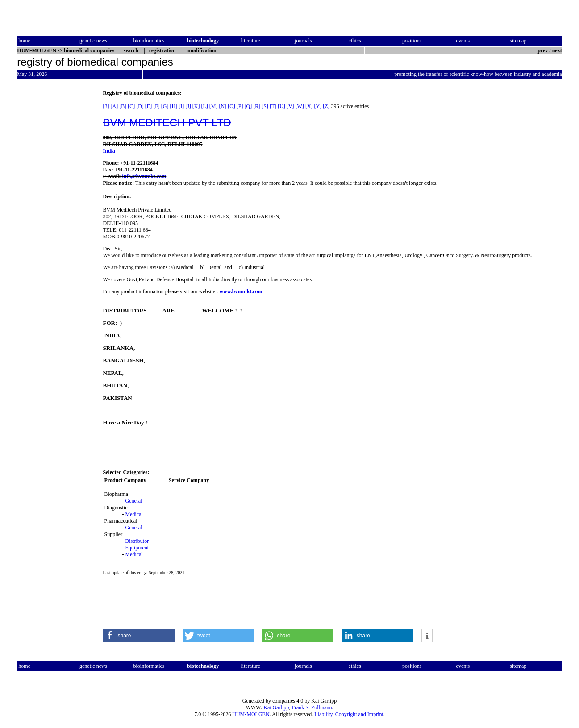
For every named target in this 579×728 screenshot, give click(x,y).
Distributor (137, 541)
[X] (309, 106)
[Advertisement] (54, 224)
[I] (181, 106)
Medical (134, 514)
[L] (205, 106)
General (134, 501)
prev (543, 50)
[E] (148, 106)
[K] (196, 106)
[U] (281, 106)
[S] (265, 106)
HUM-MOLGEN (251, 714)
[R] (257, 106)
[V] (290, 106)
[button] (139, 636)
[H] (174, 106)
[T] (273, 106)
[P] (240, 106)
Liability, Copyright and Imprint (349, 714)
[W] (300, 106)
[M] (214, 106)
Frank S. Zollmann (312, 707)
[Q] (248, 106)
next (557, 50)
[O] (231, 106)
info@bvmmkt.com (144, 176)
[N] (223, 106)
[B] (123, 106)
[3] (106, 106)
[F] (156, 106)
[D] (140, 106)
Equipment (137, 548)
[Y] (318, 106)
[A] (115, 106)
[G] (165, 106)
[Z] (326, 106)
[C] (131, 106)
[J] (188, 106)
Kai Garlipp (276, 707)
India (109, 151)
